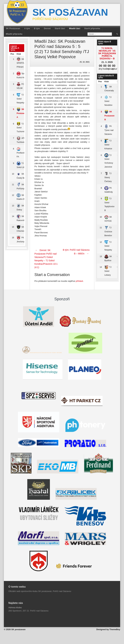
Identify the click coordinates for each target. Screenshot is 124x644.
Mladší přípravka (14, 34)
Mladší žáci (75, 28)
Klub (19, 54)
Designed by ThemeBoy (108, 629)
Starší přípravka (92, 28)
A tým (27, 28)
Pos (12, 54)
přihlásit (79, 281)
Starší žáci (60, 28)
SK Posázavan (13, 28)
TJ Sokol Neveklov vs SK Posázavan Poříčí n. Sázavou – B (107, 53)
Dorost (47, 28)
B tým (37, 28)
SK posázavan (70, 12)
